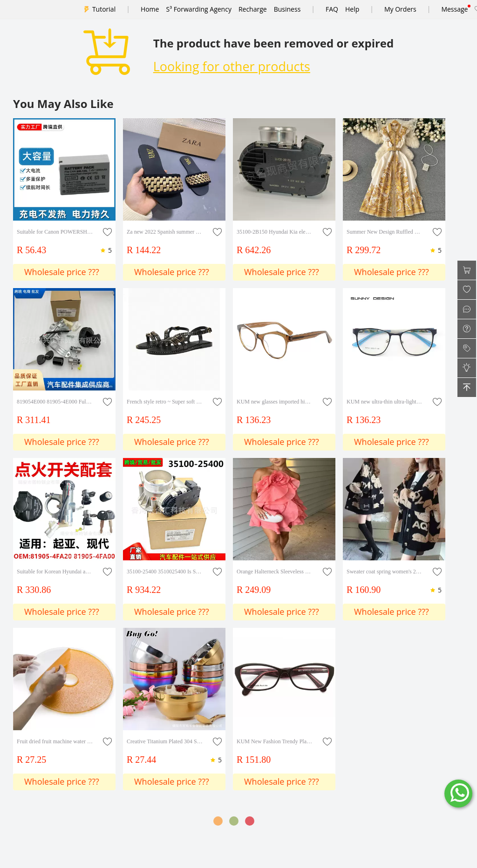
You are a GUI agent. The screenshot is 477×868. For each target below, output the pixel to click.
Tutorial (104, 9)
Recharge (253, 9)
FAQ (332, 9)
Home (150, 9)
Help (352, 9)
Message (454, 9)
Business (287, 9)
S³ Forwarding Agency (198, 9)
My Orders (400, 9)
